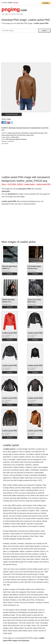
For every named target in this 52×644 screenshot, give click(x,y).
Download (10, 274)
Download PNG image (12, 114)
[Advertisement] (26, 48)
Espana (16, 3)
